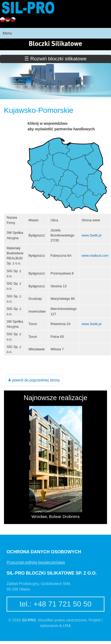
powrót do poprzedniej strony (34, 380)
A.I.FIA (65, 626)
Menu (7, 33)
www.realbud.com (95, 255)
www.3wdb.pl (92, 235)
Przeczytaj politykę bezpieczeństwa (36, 562)
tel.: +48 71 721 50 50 (56, 604)
